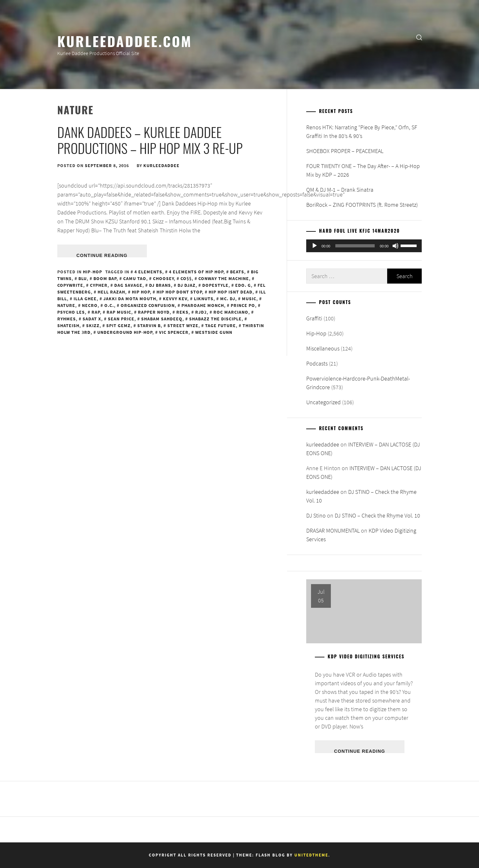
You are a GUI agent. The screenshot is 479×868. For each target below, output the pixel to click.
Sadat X (92, 319)
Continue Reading (102, 255)
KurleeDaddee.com (125, 41)
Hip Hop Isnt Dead (231, 292)
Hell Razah (111, 292)
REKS (182, 312)
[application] (364, 246)
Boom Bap (105, 278)
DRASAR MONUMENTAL (333, 530)
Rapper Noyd (154, 312)
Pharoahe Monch (203, 305)
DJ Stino (316, 515)
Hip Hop (141, 292)
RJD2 (201, 312)
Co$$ (186, 278)
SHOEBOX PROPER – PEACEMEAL (345, 151)
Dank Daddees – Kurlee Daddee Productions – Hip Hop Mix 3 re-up (150, 140)
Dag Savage (128, 285)
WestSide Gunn (214, 332)
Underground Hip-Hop (125, 332)
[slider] (355, 246)
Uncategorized (323, 402)
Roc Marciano (231, 312)
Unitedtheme (311, 855)
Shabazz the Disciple (215, 319)
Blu (83, 278)
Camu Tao (135, 278)
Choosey (163, 278)
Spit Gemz (118, 325)
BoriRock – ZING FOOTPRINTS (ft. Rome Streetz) (362, 205)
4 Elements (148, 272)
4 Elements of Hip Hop (196, 272)
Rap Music (119, 312)
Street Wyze (183, 325)
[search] (419, 37)
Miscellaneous (323, 348)
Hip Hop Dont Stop (179, 292)
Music (249, 299)
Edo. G (243, 285)
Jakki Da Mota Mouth (130, 299)
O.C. (109, 305)
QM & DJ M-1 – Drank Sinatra (340, 190)
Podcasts (317, 363)
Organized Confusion (148, 305)
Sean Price (121, 319)
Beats (237, 272)
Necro (90, 305)
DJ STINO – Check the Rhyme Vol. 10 (377, 515)
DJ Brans (160, 285)
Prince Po (243, 305)
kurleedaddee (161, 165)
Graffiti (314, 318)
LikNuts (204, 299)
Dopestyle (215, 285)
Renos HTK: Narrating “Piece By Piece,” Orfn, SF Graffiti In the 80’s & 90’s (362, 132)
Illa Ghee (85, 299)
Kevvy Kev (175, 299)
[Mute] (395, 246)
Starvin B (149, 325)
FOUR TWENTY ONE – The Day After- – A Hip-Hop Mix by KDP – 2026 (363, 170)
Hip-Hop (92, 272)
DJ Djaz (187, 285)
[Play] (315, 246)
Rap (96, 312)
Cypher (99, 285)
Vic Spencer (174, 332)
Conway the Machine (224, 278)
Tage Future (220, 325)
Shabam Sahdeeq (162, 319)
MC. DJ (228, 299)
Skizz (93, 325)
